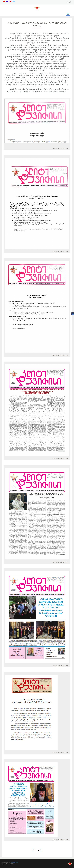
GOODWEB (14, 862)
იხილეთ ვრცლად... (59, 148)
